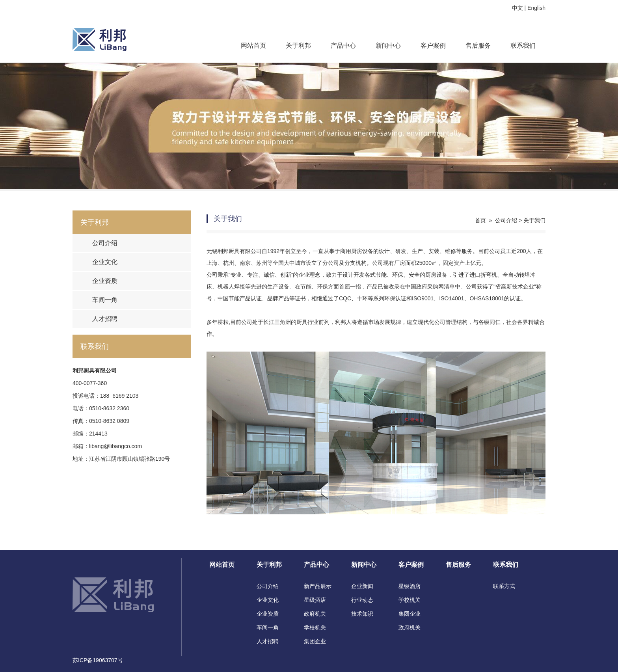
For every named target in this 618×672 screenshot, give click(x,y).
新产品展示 (318, 586)
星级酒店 (315, 600)
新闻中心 (388, 46)
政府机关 (315, 614)
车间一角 (105, 300)
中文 (517, 8)
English (536, 8)
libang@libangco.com (115, 446)
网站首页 (253, 46)
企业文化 (105, 262)
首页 (480, 220)
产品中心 (343, 46)
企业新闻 (362, 586)
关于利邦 (298, 46)
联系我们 (523, 46)
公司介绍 (105, 243)
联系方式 (504, 586)
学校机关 (315, 627)
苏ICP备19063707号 (98, 660)
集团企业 (315, 641)
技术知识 (362, 614)
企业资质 (105, 281)
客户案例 (433, 46)
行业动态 (362, 600)
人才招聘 (105, 319)
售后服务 (478, 46)
